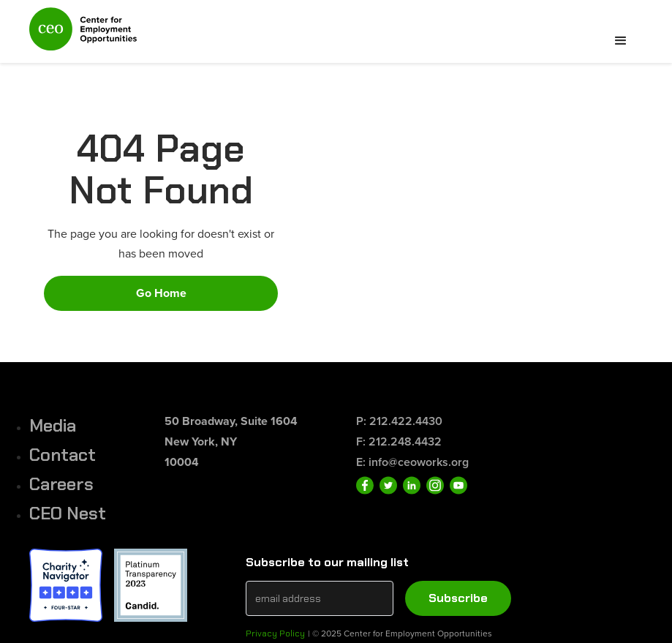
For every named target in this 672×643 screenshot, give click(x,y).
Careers (61, 484)
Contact (63, 455)
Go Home (161, 293)
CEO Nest (68, 513)
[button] (621, 41)
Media (53, 425)
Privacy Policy (275, 633)
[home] (83, 35)
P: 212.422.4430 (399, 421)
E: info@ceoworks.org (412, 462)
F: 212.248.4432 (399, 441)
